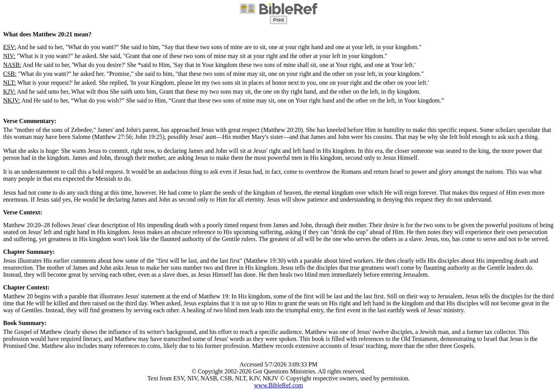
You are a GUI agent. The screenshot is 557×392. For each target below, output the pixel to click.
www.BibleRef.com (279, 385)
